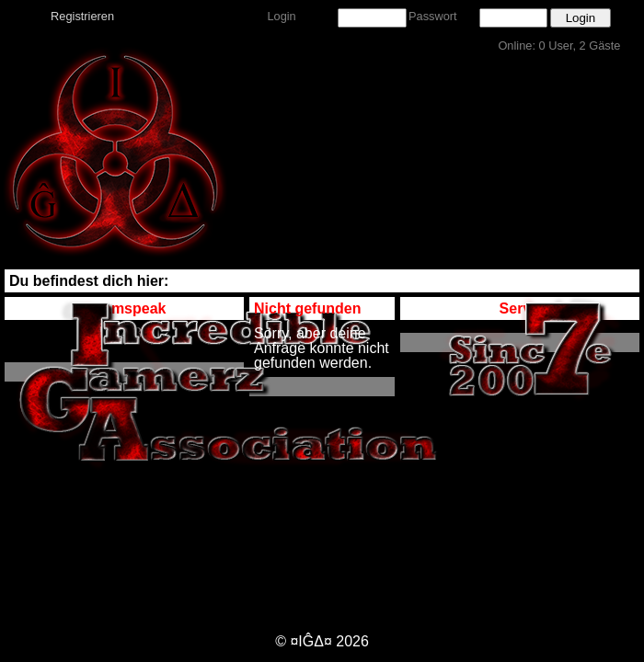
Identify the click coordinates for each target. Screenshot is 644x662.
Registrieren (82, 16)
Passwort (433, 16)
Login (281, 16)
